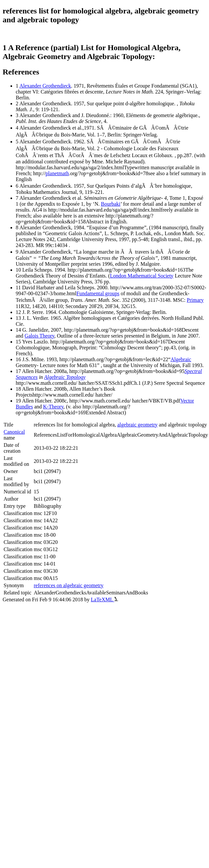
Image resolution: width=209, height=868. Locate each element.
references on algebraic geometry (69, 585)
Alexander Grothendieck (45, 86)
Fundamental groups (98, 293)
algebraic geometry (137, 425)
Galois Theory (39, 336)
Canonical (14, 432)
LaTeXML (104, 599)
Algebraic (181, 359)
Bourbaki (111, 204)
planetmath (57, 173)
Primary (195, 300)
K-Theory (53, 407)
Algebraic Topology (65, 377)
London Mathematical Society (142, 276)
